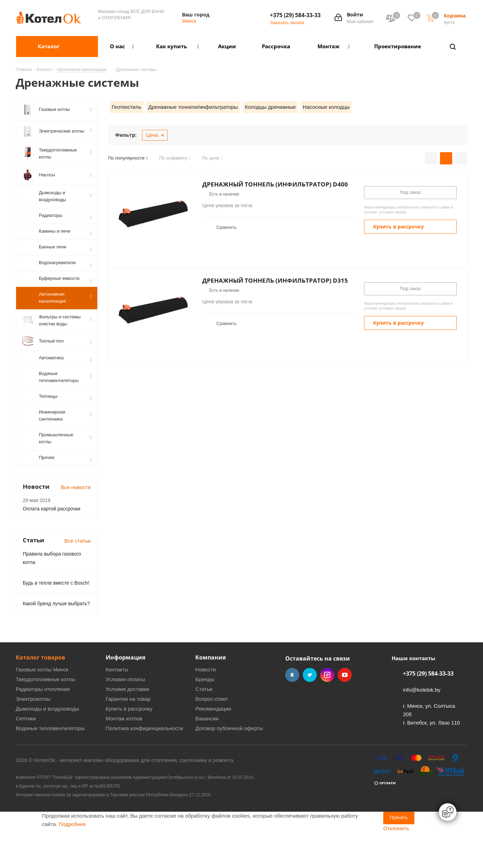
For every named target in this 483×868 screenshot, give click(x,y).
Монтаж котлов (124, 752)
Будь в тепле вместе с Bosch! (56, 616)
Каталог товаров (40, 691)
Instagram (327, 708)
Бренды (205, 713)
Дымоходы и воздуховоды (47, 742)
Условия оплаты (125, 713)
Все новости (76, 521)
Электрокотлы (33, 732)
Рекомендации (213, 742)
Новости (205, 703)
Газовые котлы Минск (42, 703)
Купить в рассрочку (129, 742)
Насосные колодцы (326, 107)
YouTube (345, 708)
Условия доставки (127, 723)
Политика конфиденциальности (144, 762)
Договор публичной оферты (229, 762)
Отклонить (396, 862)
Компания (211, 691)
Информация (125, 691)
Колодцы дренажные (270, 107)
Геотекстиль (127, 107)
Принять (399, 851)
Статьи (204, 723)
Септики (26, 752)
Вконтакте (292, 708)
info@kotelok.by (422, 723)
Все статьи (78, 574)
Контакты (117, 703)
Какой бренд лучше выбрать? (56, 637)
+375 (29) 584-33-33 (295, 15)
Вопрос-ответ (212, 732)
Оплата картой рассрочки (52, 542)
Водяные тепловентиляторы (50, 762)
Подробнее (72, 858)
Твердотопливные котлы (45, 713)
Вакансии (207, 752)
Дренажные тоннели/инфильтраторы (193, 107)
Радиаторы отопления (43, 723)
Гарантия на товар (128, 732)
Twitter (310, 708)
